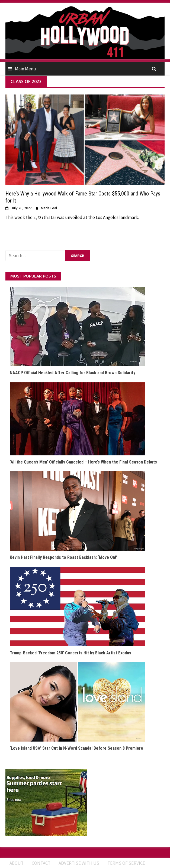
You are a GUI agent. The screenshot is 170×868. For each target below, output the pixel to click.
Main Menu (25, 69)
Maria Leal (49, 208)
